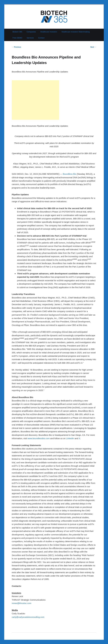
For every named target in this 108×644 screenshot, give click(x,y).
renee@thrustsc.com (22, 603)
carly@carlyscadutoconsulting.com (28, 617)
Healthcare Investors (49, 32)
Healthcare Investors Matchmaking (76, 32)
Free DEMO (17, 38)
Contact (41, 38)
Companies (31, 32)
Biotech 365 (17, 32)
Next (93, 47)
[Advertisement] (35, 100)
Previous (16, 47)
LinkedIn (70, 438)
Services (30, 38)
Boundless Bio (69, 174)
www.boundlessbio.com (39, 438)
